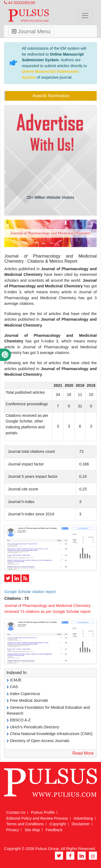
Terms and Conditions (25, 824)
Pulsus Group (47, 849)
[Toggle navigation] (85, 16)
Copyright (58, 824)
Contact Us (16, 812)
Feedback (54, 830)
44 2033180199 (20, 3)
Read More (83, 753)
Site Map (32, 830)
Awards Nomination (51, 96)
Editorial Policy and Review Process (37, 818)
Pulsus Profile (43, 812)
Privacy (13, 830)
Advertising (83, 818)
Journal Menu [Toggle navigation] (31, 31)
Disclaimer (81, 824)
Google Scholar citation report (30, 592)
